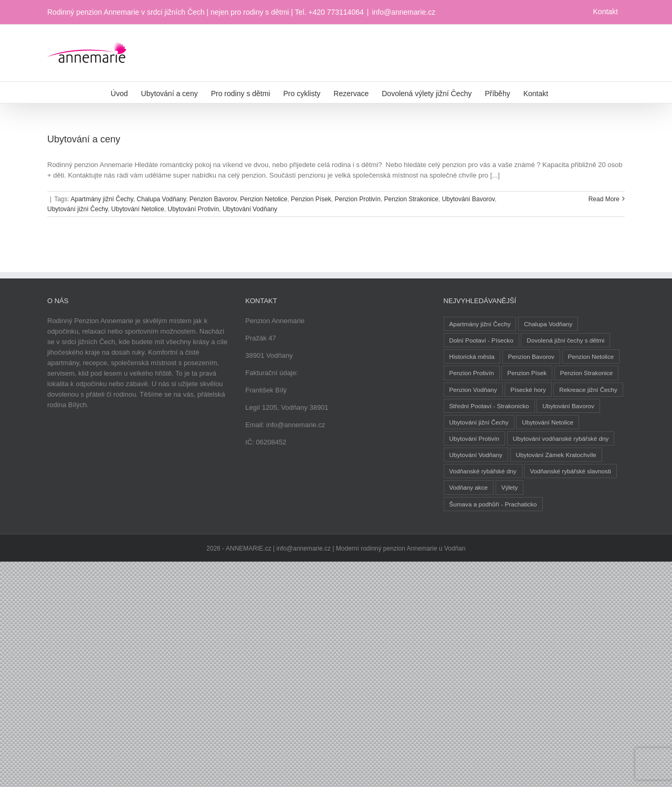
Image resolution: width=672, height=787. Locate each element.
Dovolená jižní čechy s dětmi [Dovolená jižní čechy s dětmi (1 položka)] (565, 340)
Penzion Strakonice (411, 199)
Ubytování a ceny (84, 139)
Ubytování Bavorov (469, 199)
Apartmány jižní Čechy (102, 199)
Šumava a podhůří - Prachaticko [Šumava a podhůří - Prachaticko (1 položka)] (493, 504)
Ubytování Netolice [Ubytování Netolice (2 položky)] (548, 422)
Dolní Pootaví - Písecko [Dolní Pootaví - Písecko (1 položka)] (481, 340)
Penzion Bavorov (213, 199)
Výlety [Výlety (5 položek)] (510, 487)
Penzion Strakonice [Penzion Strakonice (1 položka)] (587, 373)
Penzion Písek (311, 199)
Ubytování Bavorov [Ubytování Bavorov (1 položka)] (568, 406)
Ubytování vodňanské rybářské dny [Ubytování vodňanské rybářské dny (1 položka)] (561, 438)
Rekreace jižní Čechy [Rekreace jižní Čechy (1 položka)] (588, 390)
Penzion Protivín (357, 199)
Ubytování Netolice (138, 209)
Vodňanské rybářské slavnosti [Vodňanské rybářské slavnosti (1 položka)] (570, 471)
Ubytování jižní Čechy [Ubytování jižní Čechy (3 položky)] (479, 422)
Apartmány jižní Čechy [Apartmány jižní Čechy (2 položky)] (480, 324)
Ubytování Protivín (193, 209)
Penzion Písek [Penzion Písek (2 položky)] (527, 373)
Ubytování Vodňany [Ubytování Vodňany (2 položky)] (476, 455)
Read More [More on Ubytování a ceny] (604, 199)
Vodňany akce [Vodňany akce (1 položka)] (469, 487)
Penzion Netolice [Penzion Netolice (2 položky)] (591, 356)
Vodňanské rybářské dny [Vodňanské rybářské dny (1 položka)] (483, 471)
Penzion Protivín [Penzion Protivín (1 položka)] (472, 373)
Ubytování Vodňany (250, 209)
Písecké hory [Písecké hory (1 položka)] (528, 390)
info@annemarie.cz (403, 12)
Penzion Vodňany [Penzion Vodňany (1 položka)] (473, 390)
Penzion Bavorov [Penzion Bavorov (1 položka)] (531, 356)
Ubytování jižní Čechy (77, 209)
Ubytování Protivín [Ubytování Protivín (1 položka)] (475, 438)
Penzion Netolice (264, 199)
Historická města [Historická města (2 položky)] (472, 356)
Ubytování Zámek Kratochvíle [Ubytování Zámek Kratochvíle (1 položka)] (556, 455)
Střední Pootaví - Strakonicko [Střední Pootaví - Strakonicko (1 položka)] (489, 406)
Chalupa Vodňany (161, 199)
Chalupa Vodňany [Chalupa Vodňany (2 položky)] (548, 324)
